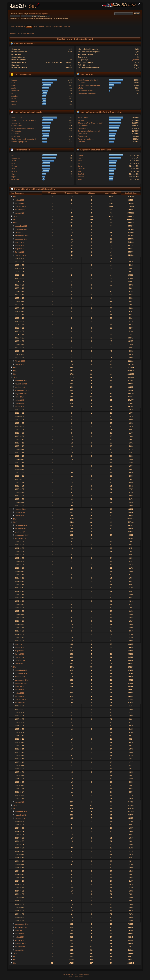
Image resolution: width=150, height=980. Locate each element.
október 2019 (20, 387)
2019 (15, 377)
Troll (13, 169)
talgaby (14, 80)
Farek (14, 85)
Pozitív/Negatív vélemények (88, 80)
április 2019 (19, 407)
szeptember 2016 (22, 680)
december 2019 (21, 381)
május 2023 (19, 249)
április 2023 (19, 252)
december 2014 (21, 812)
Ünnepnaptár (16, 131)
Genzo (14, 104)
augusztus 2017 (21, 538)
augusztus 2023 (21, 239)
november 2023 (21, 229)
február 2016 (20, 703)
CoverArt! (81, 142)
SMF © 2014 (75, 975)
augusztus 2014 (21, 927)
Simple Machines (84, 975)
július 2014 (19, 931)
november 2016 (21, 674)
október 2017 (20, 532)
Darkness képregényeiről (87, 93)
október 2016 (20, 677)
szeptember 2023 (22, 236)
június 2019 (19, 400)
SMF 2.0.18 (66, 975)
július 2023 (19, 242)
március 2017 (20, 657)
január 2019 (20, 516)
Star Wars (15, 134)
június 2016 (19, 690)
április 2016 (19, 696)
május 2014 (19, 937)
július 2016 (19, 687)
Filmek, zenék (17, 118)
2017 (15, 522)
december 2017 (21, 525)
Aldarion (15, 96)
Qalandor (135, 60)
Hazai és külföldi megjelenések (89, 85)
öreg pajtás (16, 158)
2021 (15, 371)
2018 (15, 519)
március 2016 (20, 699)
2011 (15, 960)
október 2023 (20, 233)
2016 (15, 667)
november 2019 (21, 384)
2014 (15, 808)
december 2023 (21, 226)
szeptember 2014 (22, 924)
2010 (15, 963)
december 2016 (21, 670)
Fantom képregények (19, 142)
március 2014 (20, 944)
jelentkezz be (33, 14)
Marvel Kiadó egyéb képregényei (24, 139)
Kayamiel (81, 169)
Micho (14, 93)
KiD (79, 163)
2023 (15, 223)
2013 (15, 953)
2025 (15, 216)
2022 (15, 368)
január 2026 (20, 213)
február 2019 (20, 512)
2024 (15, 220)
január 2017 (20, 664)
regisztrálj (45, 14)
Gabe (13, 174)
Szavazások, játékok (85, 91)
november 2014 (21, 815)
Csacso (14, 166)
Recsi (13, 99)
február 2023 (20, 361)
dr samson (15, 91)
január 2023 (20, 364)
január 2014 (20, 950)
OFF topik (81, 83)
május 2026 (19, 200)
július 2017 (19, 644)
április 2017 (19, 654)
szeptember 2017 (22, 535)
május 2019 (19, 403)
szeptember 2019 (22, 390)
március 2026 (20, 207)
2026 (15, 197)
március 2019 (20, 509)
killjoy (13, 177)
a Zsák (80, 88)
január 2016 (20, 802)
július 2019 (19, 397)
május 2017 (19, 651)
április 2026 (19, 203)
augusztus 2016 (21, 683)
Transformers (16, 123)
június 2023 (19, 246)
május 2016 (19, 693)
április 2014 (19, 940)
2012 (15, 957)
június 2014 (19, 934)
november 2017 (21, 529)
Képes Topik (16, 136)
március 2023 (20, 255)
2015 (15, 805)
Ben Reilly (81, 174)
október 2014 (20, 818)
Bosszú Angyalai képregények (23, 128)
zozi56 (14, 88)
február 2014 (20, 947)
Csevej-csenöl (17, 126)
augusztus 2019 (21, 394)
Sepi (13, 83)
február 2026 (20, 210)
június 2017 (19, 648)
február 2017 (20, 661)
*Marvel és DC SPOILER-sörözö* (24, 120)
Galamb (14, 102)
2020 (15, 374)
